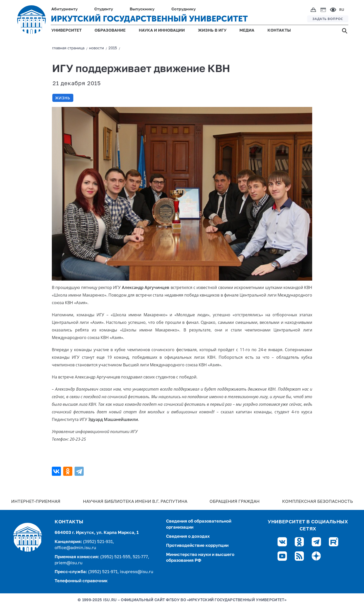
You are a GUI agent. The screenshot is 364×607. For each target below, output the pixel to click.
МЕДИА (247, 31)
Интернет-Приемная (36, 502)
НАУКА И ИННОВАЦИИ (162, 31)
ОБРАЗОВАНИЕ (110, 31)
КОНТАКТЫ (279, 31)
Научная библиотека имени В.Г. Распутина (135, 502)
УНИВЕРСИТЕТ (66, 31)
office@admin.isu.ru (75, 548)
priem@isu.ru (69, 563)
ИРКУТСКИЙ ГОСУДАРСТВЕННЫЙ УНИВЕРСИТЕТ (149, 19)
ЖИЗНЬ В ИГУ (212, 31)
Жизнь (63, 98)
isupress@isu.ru (136, 572)
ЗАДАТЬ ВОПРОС (328, 19)
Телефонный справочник (81, 581)
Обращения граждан (235, 502)
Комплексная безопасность (317, 502)
